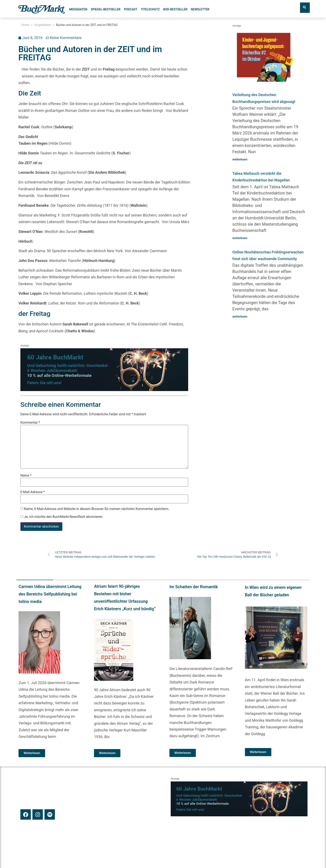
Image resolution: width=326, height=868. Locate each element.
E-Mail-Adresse (33, 492)
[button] (20, 667)
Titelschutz (150, 9)
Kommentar (30, 422)
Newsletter (200, 9)
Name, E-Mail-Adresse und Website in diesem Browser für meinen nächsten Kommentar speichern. (97, 509)
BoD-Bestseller (175, 9)
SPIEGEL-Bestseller (106, 9)
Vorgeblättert (43, 25)
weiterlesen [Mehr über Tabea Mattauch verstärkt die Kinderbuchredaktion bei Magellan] (240, 238)
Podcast (131, 9)
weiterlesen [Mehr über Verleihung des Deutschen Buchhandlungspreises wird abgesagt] (240, 159)
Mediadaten (78, 9)
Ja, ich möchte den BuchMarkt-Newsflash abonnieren (61, 517)
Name (26, 475)
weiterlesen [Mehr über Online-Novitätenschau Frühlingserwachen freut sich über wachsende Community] (240, 317)
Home (25, 25)
